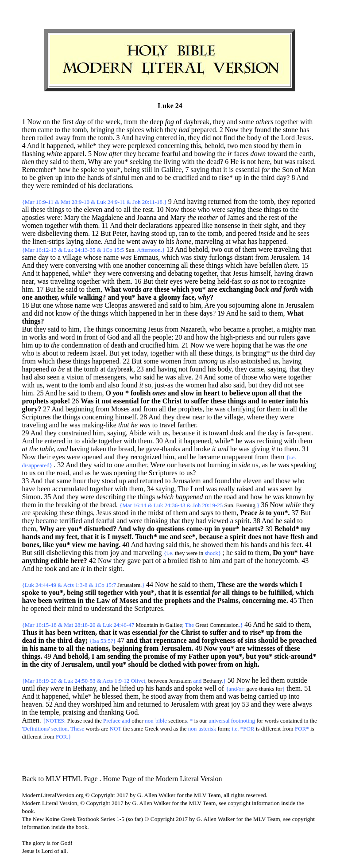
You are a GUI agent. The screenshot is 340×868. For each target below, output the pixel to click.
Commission (224, 625)
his (92, 186)
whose (93, 257)
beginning (80, 409)
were (119, 146)
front (91, 337)
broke (202, 449)
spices (135, 130)
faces (241, 154)
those (189, 209)
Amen (31, 720)
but (278, 162)
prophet (262, 329)
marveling (209, 241)
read (88, 721)
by (274, 146)
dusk (237, 433)
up (59, 178)
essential (248, 170)
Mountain (147, 625)
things (56, 209)
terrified (71, 521)
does (254, 537)
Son (288, 170)
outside (297, 680)
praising (74, 712)
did (206, 138)
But (27, 329)
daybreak (196, 122)
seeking (141, 162)
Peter (120, 233)
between (158, 681)
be (33, 178)
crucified (185, 178)
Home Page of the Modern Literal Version (163, 779)
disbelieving (55, 233)
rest (148, 209)
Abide (137, 433)
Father (199, 656)
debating (180, 273)
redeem (78, 353)
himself (260, 273)
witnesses (261, 648)
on (46, 122)
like (207, 225)
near (28, 281)
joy (115, 553)
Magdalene (107, 217)
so (148, 385)
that (216, 170)
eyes (176, 281)
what (239, 241)
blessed (112, 696)
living (172, 162)
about (50, 353)
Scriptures (37, 417)
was (290, 162)
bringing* (256, 353)
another (135, 265)
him (28, 289)
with (306, 122)
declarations (115, 186)
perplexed (142, 146)
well (210, 688)
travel (167, 425)
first (68, 122)
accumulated (70, 489)
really (227, 489)
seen (53, 377)
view (79, 545)
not (217, 138)
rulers (287, 337)
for (145, 401)
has (304, 130)
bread (126, 449)
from (131, 122)
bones (31, 545)
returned (220, 201)
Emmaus (146, 257)
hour (79, 481)
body (254, 138)
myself (122, 537)
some (247, 122)
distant (244, 257)
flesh (297, 537)
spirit (242, 521)
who (204, 209)
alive (185, 377)
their (130, 225)
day (43, 257)
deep (156, 122)
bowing (205, 154)
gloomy (170, 297)
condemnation (81, 345)
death (118, 345)
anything (35, 561)
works (38, 337)
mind (75, 608)
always (302, 704)
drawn (304, 273)
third (268, 178)
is (243, 162)
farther (187, 425)
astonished (256, 361)
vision (75, 377)
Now (211, 648)
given (46, 178)
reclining (269, 441)
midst (156, 513)
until (103, 664)
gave (303, 337)
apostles (34, 217)
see (299, 385)
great (222, 704)
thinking (156, 521)
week (113, 122)
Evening (245, 505)
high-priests (237, 337)
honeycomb (282, 561)
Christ (172, 401)
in (182, 138)
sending (119, 656)
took (50, 569)
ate (75, 569)
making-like (99, 425)
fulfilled (280, 592)
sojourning (244, 305)
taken (99, 449)
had (27, 377)
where (256, 417)
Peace (249, 513)
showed (212, 545)
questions (170, 529)
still (147, 170)
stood (261, 146)
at (228, 241)
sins (251, 640)
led (265, 680)
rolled (45, 138)
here (264, 162)
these (38, 209)
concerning (173, 146)
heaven (32, 704)
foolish (141, 393)
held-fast (230, 281)
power (207, 664)
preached (303, 640)
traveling (287, 249)
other (137, 721)
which (154, 130)
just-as (164, 385)
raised (305, 162)
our (272, 337)
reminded (65, 186)
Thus (30, 632)
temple (50, 712)
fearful (171, 154)
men (246, 146)
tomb (79, 130)
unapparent (238, 457)
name (111, 257)
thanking (112, 712)
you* (121, 162)
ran (183, 233)
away (63, 138)
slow (187, 393)
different (271, 729)
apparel (74, 154)
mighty (292, 329)
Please (75, 721)
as (265, 465)
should (268, 640)
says (207, 513)
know (64, 313)
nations (97, 648)
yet (126, 353)
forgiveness (219, 640)
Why (95, 162)
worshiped (97, 704)
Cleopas (116, 305)
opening (125, 473)
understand (107, 608)
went (133, 241)
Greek (151, 729)
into (70, 178)
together (287, 122)
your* (231, 529)
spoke (89, 170)
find (229, 138)
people (162, 337)
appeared (187, 225)
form (223, 729)
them (29, 130)
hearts (186, 465)
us (223, 361)
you (222, 305)
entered (167, 138)
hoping (241, 345)
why (139, 529)
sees (303, 233)
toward (277, 154)
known (295, 497)
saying (236, 209)
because (184, 433)
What (112, 289)
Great (202, 625)
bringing (102, 130)
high (251, 664)
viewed (218, 521)
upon (260, 393)
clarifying (241, 409)
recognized (146, 457)
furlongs (221, 257)
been (29, 138)
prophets (35, 401)
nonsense (227, 225)
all (26, 209)
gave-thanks (163, 449)
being (132, 170)
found (262, 130)
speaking (303, 465)
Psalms (228, 600)
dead (29, 640)
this (196, 146)
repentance (170, 640)
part (148, 561)
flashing (34, 154)
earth (306, 154)
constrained (75, 433)
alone (93, 241)
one (118, 265)
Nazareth (193, 329)
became (149, 154)
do (151, 529)
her (170, 313)
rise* (226, 178)
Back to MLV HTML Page (60, 779)
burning (219, 465)
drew (183, 417)
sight (271, 225)
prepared (204, 130)
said (56, 162)
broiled (178, 561)
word (68, 337)
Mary (72, 217)
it (43, 146)
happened (60, 146)
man (310, 329)
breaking (68, 505)
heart (212, 393)
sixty (200, 257)
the (56, 122)
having (145, 138)
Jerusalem (285, 257)
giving (261, 449)
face (189, 297)
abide (89, 441)
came (46, 130)
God (113, 337)
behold (214, 146)
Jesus (304, 138)
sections (178, 721)
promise (156, 656)
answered (143, 305)
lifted (127, 688)
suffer (200, 401)
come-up (199, 529)
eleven (93, 209)
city (46, 664)
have (251, 265)
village (72, 257)
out (228, 249)
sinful (121, 178)
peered (247, 233)
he (75, 170)
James (236, 217)
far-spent (299, 433)
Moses (120, 409)
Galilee (171, 170)
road (63, 473)
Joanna (147, 217)
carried (268, 696)
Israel (98, 353)
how (65, 170)
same (29, 257)
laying (75, 241)
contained (292, 721)
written (65, 600)
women (33, 225)
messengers (109, 377)
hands (95, 178)
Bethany (212, 681)
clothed (170, 664)
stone (290, 130)
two (232, 146)
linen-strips (48, 241)
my (306, 529)
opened (93, 457)
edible (60, 561)
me (163, 537)
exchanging (236, 289)
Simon (31, 497)
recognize (292, 281)
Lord (288, 138)
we (210, 345)
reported (303, 201)
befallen (271, 265)
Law (103, 600)
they (219, 122)
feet (72, 537)
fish (195, 561)
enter (276, 401)
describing (111, 497)
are (108, 162)
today (139, 353)
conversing (81, 265)
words (132, 289)
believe (240, 393)
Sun (130, 250)
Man (309, 170)
